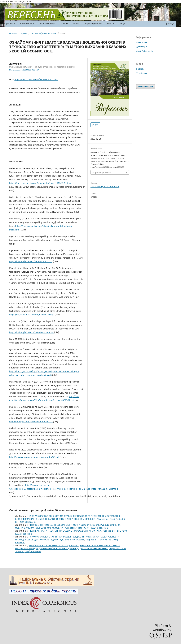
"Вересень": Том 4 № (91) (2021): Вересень (87, 528)
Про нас (9, 24)
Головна (13, 33)
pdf (96, 125)
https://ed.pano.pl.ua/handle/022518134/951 (32, 315)
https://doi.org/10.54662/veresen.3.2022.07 (31, 261)
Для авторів (142, 47)
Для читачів (142, 42)
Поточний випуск (48, 24)
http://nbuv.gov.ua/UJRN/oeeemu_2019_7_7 (31, 422)
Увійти (110, 24)
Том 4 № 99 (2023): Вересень (43, 33)
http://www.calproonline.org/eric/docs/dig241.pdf (34, 457)
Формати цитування (102, 172)
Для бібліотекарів (144, 51)
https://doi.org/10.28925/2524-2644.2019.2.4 (31, 332)
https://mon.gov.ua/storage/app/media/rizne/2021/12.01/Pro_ (40, 183)
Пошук (122, 24)
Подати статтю (146, 87)
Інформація (26, 24)
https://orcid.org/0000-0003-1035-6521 (24, 70)
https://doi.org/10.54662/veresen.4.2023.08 (36, 79)
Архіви (65, 24)
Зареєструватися (94, 24)
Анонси (77, 24)
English (140, 69)
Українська (142, 73)
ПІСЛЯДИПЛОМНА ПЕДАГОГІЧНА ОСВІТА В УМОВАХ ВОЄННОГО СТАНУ (65, 531)
